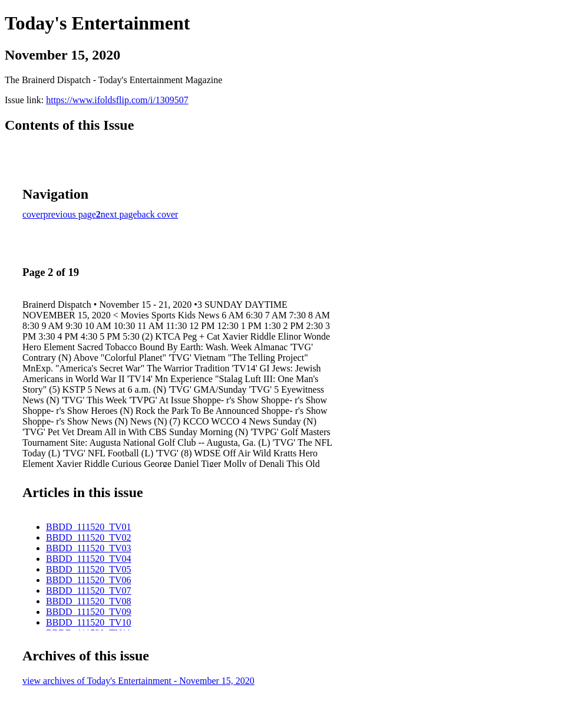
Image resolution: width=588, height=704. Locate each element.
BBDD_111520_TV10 (89, 622)
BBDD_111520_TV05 (89, 569)
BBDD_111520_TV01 (89, 527)
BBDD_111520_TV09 (89, 612)
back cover (158, 214)
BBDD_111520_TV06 (89, 580)
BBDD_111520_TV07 (89, 590)
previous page (70, 214)
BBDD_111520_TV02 (89, 537)
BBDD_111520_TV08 (89, 601)
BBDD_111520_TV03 (89, 548)
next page (119, 214)
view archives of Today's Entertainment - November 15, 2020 (138, 681)
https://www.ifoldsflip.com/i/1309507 (117, 100)
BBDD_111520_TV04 (89, 559)
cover (33, 214)
